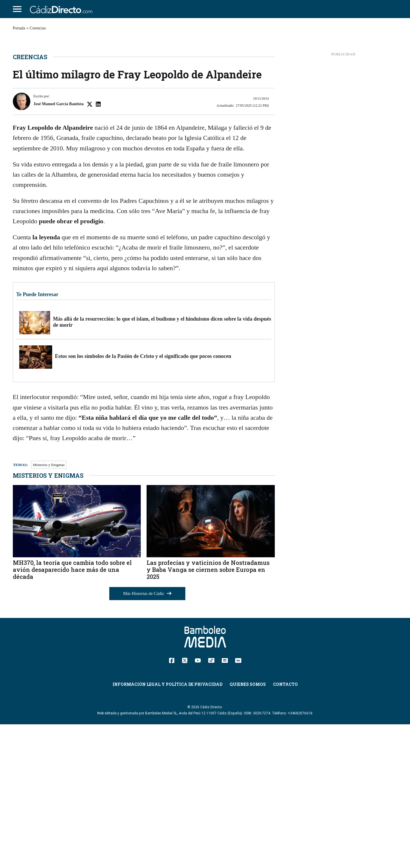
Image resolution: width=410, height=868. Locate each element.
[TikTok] (211, 803)
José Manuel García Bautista (59, 247)
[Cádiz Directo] (63, 9)
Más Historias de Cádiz (147, 737)
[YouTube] (198, 803)
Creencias (38, 28)
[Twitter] (185, 804)
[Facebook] (172, 804)
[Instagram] (225, 803)
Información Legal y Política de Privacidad (167, 828)
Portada (19, 28)
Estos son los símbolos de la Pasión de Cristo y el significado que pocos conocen (143, 500)
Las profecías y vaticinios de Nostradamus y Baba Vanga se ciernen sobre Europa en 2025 (208, 713)
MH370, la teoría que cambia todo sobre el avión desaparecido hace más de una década (72, 713)
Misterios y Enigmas (49, 608)
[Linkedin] (238, 803)
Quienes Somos (248, 828)
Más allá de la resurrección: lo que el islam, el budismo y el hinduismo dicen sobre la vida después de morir (162, 465)
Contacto (285, 828)
